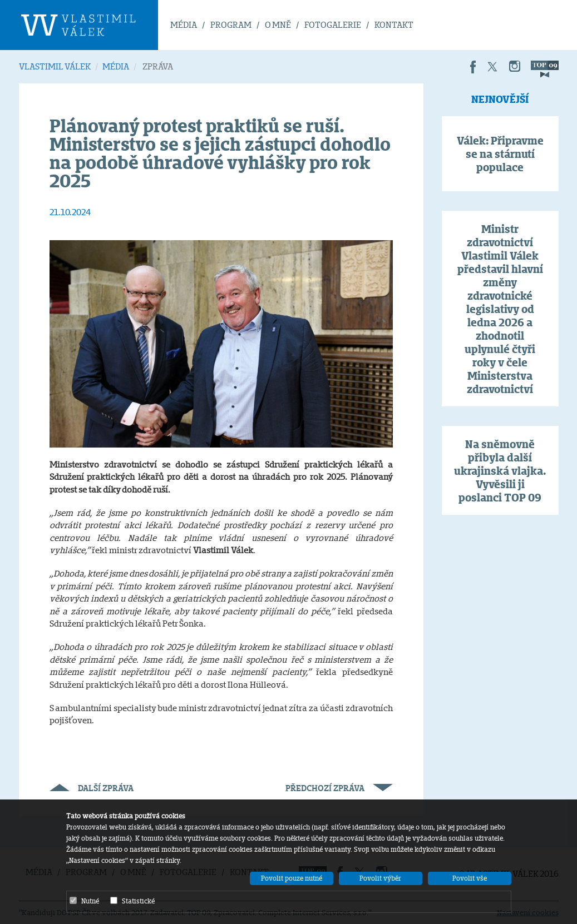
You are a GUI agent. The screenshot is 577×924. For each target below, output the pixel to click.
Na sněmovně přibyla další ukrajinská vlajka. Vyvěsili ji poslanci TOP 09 (500, 471)
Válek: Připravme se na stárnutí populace (500, 154)
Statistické (132, 901)
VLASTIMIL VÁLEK (55, 66)
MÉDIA (184, 25)
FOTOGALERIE (333, 25)
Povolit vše (470, 878)
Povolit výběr (380, 878)
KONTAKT (394, 25)
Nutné (84, 901)
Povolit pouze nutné (292, 878)
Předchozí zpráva (339, 788)
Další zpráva (92, 788)
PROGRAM (231, 25)
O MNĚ (278, 25)
